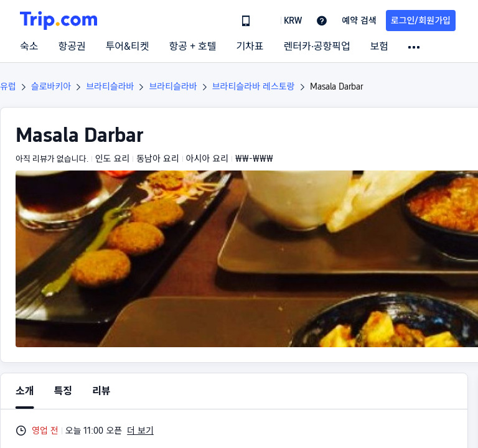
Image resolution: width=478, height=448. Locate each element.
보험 (379, 47)
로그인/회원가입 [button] (421, 21)
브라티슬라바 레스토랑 (254, 86)
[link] (246, 21)
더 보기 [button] (140, 431)
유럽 (8, 86)
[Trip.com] (59, 21)
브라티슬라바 (110, 86)
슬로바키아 (51, 86)
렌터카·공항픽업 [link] (317, 47)
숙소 (29, 47)
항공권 (72, 47)
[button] (284, 21)
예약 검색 (359, 21)
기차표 (250, 47)
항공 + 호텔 (193, 47)
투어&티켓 (128, 47)
